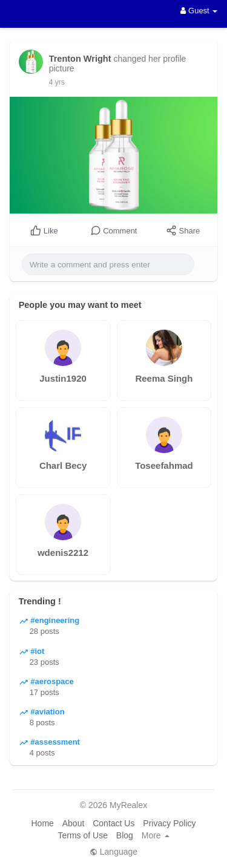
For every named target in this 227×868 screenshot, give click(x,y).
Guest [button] (199, 11)
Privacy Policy (169, 823)
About (74, 823)
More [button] (156, 835)
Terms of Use (82, 835)
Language (113, 852)
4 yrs (57, 82)
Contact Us (113, 823)
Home (42, 823)
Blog (125, 835)
